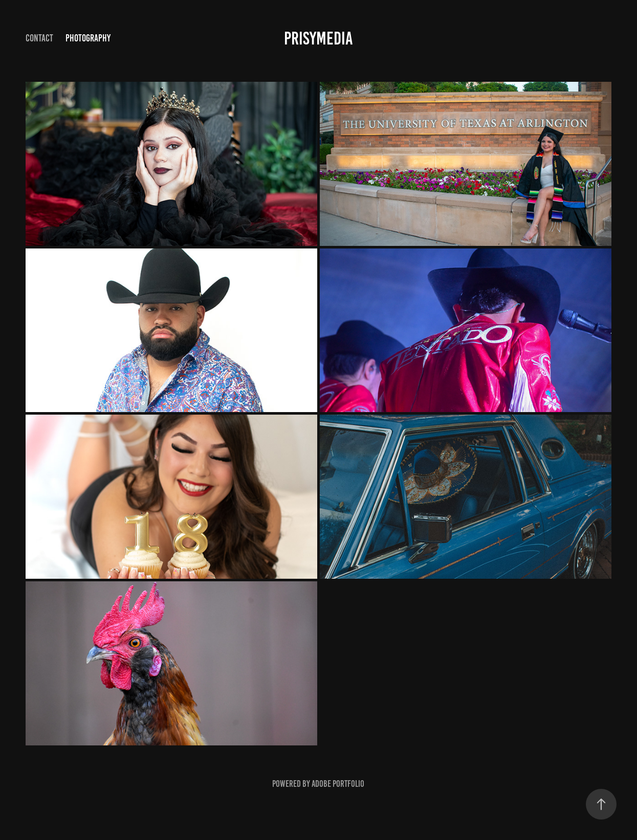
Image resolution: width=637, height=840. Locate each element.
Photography (88, 38)
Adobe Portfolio (338, 784)
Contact (39, 38)
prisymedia (318, 38)
